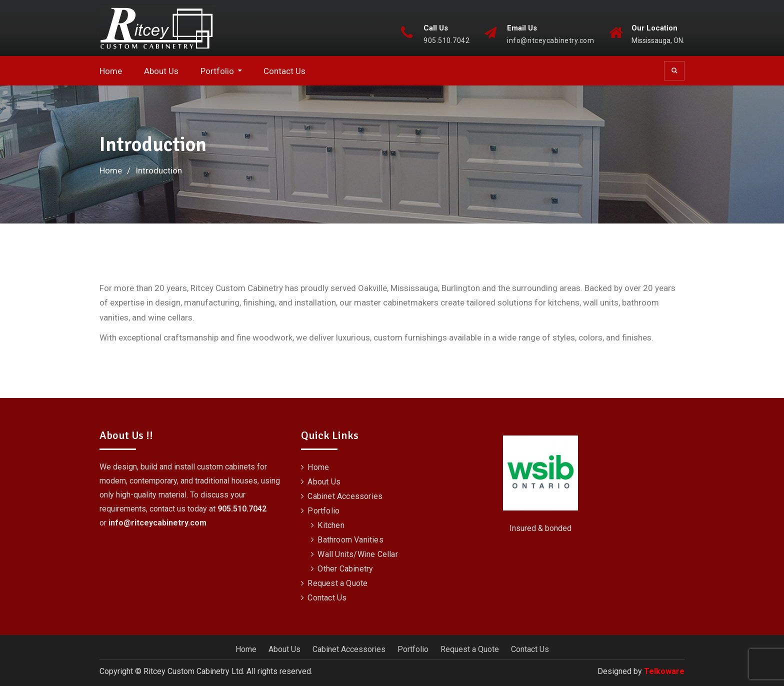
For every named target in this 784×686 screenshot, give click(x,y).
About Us (161, 71)
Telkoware (664, 671)
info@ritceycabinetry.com (550, 41)
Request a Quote (337, 583)
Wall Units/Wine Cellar (357, 554)
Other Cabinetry (345, 569)
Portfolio (217, 71)
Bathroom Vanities (350, 540)
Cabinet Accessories (345, 496)
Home (111, 71)
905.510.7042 (446, 41)
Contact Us (284, 71)
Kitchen (331, 525)
